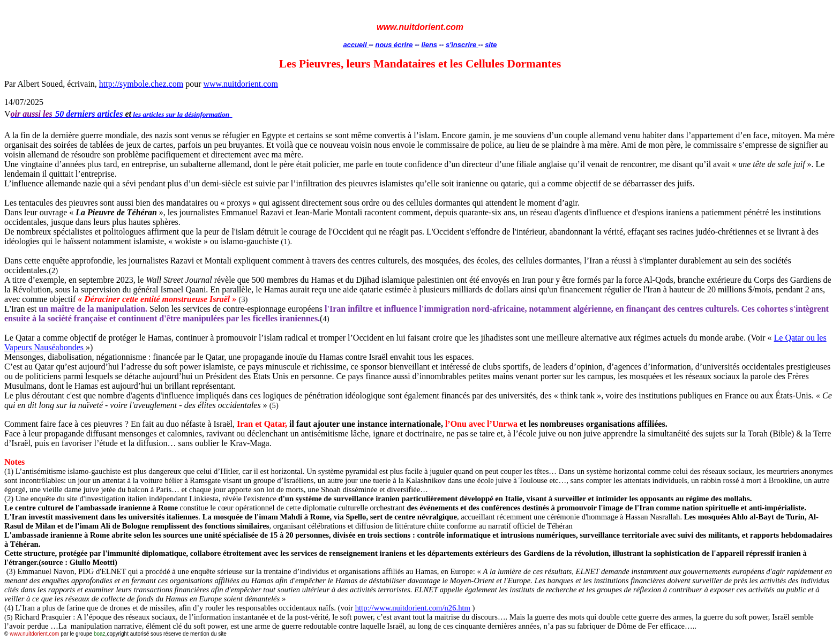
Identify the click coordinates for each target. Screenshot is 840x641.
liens (429, 45)
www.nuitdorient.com (240, 84)
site (491, 45)
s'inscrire (462, 45)
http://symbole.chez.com (141, 84)
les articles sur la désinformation (181, 114)
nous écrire (394, 45)
